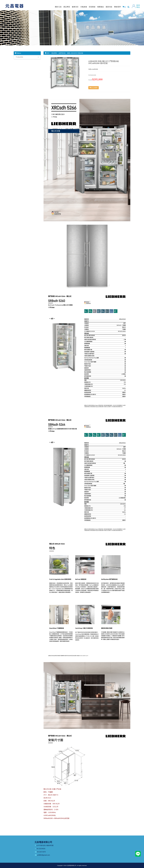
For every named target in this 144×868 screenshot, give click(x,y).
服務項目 (75, 7)
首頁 (47, 53)
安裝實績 (92, 7)
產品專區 (67, 7)
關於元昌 (58, 7)
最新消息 (109, 7)
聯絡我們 (117, 7)
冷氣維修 (84, 7)
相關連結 (101, 7)
